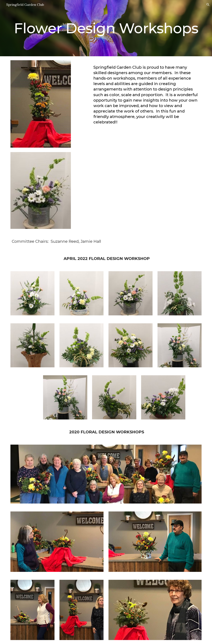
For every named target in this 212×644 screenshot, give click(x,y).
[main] (106, 28)
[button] (208, 5)
